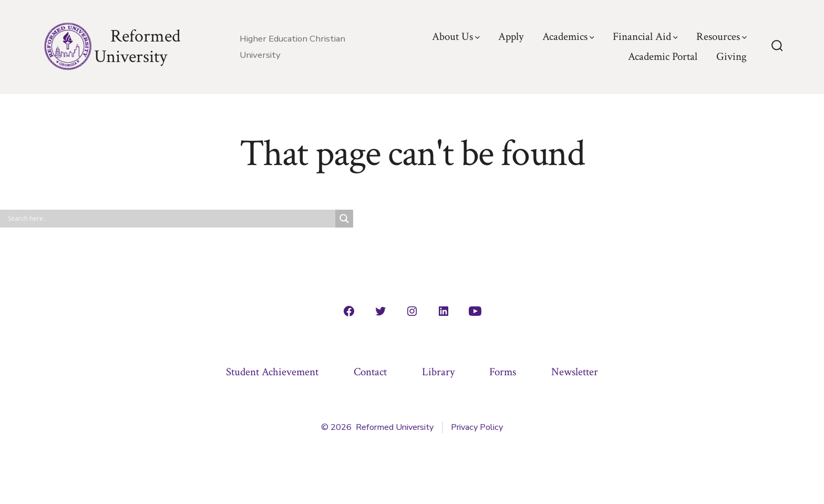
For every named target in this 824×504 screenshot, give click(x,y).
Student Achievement (272, 372)
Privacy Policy (477, 427)
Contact (370, 372)
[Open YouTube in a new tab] (475, 311)
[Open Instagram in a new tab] (412, 311)
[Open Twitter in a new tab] (380, 311)
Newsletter (575, 372)
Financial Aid (645, 37)
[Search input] (170, 219)
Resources (722, 37)
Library (438, 372)
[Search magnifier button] (344, 219)
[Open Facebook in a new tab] (349, 311)
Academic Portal (663, 56)
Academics (568, 37)
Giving (732, 56)
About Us (456, 37)
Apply (511, 37)
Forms (503, 372)
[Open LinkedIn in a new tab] (444, 311)
